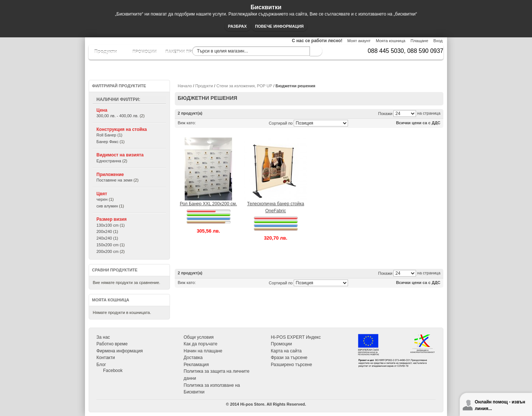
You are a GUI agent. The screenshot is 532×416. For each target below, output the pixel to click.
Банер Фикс (108, 142)
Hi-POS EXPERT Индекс (296, 337)
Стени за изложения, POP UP (244, 86)
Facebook (113, 371)
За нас (103, 337)
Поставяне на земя (114, 180)
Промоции (281, 344)
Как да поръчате (200, 344)
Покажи (386, 114)
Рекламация (196, 365)
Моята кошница (391, 41)
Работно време (112, 344)
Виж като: (187, 123)
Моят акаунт (359, 41)
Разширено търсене (291, 365)
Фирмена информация (120, 351)
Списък (210, 123)
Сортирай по (281, 123)
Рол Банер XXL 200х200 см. (209, 204)
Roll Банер (106, 135)
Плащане (419, 41)
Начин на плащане (203, 351)
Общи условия (199, 337)
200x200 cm (108, 251)
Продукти (204, 86)
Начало (185, 86)
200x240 (104, 231)
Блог (101, 365)
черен (102, 199)
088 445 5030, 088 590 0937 (405, 51)
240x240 (104, 238)
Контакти (106, 358)
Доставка (193, 358)
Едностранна (109, 161)
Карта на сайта (286, 351)
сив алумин (107, 206)
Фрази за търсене (289, 358)
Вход (438, 41)
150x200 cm (108, 245)
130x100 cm (108, 225)
